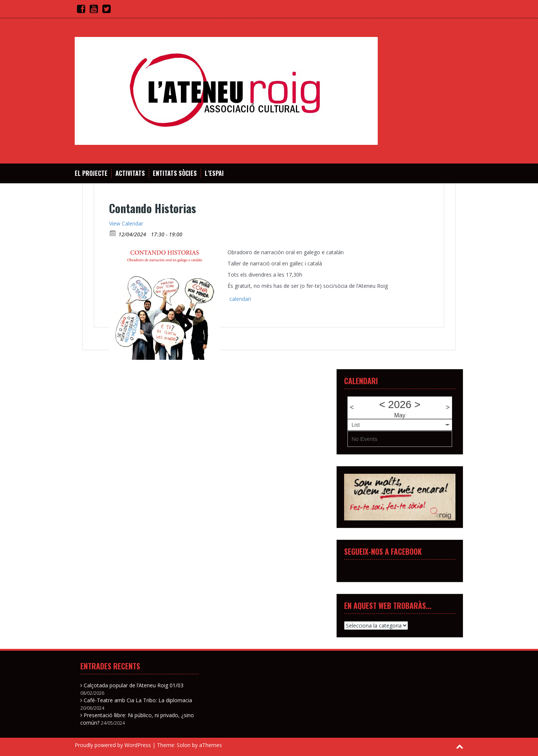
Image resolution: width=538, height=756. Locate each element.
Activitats (130, 173)
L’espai (214, 173)
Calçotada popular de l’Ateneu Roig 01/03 (134, 685)
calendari (240, 299)
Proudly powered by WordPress (113, 745)
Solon (184, 745)
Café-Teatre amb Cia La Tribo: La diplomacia (138, 700)
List (356, 425)
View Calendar (126, 223)
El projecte (91, 173)
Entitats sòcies (175, 173)
